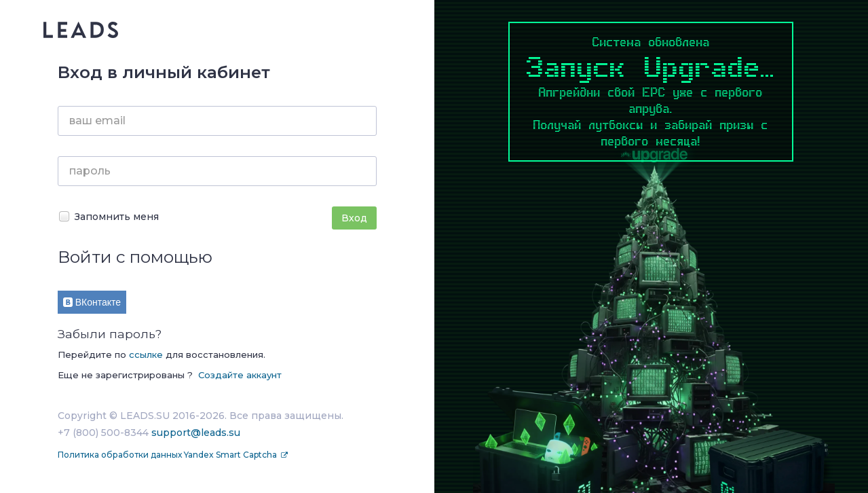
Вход (354, 218)
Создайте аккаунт (240, 375)
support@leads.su (196, 433)
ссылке (146, 354)
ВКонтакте (92, 302)
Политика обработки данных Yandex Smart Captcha (168, 455)
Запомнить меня (108, 216)
